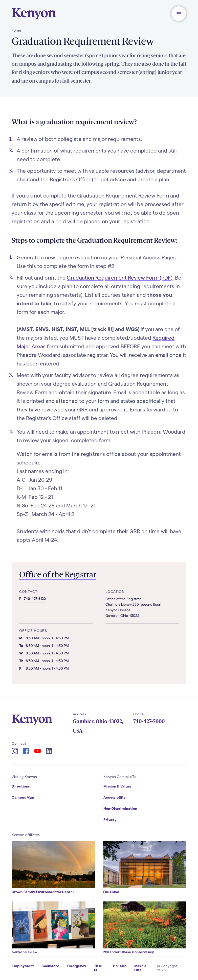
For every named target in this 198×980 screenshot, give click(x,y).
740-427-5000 (149, 721)
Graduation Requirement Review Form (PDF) (120, 277)
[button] (179, 14)
